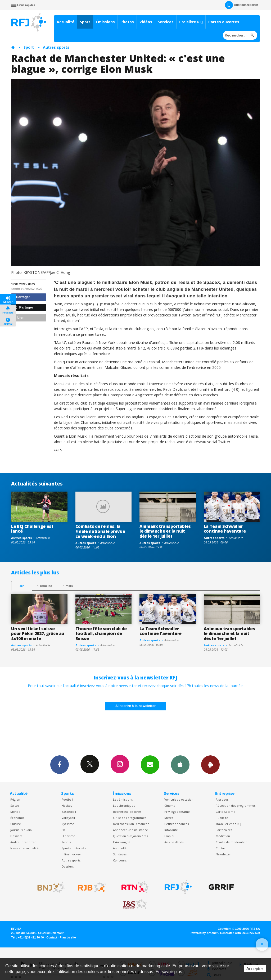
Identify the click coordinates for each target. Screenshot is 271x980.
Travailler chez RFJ (228, 824)
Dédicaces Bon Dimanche (131, 824)
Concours (120, 860)
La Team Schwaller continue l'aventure (225, 529)
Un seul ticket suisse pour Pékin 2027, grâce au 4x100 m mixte (38, 634)
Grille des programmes (130, 818)
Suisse (15, 806)
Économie (17, 818)
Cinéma (170, 806)
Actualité (66, 22)
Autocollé (120, 848)
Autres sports (56, 47)
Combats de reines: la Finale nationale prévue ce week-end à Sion (100, 531)
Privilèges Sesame (177, 812)
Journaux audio (21, 830)
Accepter (255, 969)
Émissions (105, 22)
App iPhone (180, 764)
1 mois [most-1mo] (68, 586)
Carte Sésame (225, 812)
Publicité (222, 818)
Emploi (169, 836)
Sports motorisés (74, 848)
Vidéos (146, 22)
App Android (210, 764)
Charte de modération (232, 842)
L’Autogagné (122, 842)
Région (15, 799)
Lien (19, 317)
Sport (85, 22)
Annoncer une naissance (130, 830)
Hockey (67, 806)
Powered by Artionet (204, 933)
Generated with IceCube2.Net (240, 933)
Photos (127, 22)
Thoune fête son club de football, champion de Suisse (101, 634)
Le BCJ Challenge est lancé (32, 529)
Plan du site (68, 937)
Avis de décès (174, 842)
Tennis (66, 842)
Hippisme (68, 836)
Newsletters (150, 764)
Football (67, 799)
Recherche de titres (127, 812)
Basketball (69, 812)
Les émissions (123, 799)
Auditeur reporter (23, 842)
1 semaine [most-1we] (45, 586)
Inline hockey (71, 854)
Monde (15, 812)
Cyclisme (68, 824)
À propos (222, 799)
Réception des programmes (236, 806)
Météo (169, 818)
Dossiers (16, 836)
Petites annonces (177, 824)
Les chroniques (124, 806)
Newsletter (223, 854)
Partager (21, 297)
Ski (64, 830)
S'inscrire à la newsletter (135, 706)
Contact (221, 848)
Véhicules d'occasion (179, 799)
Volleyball (68, 818)
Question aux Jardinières (130, 836)
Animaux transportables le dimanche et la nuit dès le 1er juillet (165, 531)
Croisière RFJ (191, 22)
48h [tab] (22, 586)
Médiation (223, 836)
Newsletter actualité (24, 848)
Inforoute (171, 830)
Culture (16, 824)
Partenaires (224, 830)
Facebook (60, 764)
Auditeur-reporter (241, 5)
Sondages (120, 854)
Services (166, 22)
